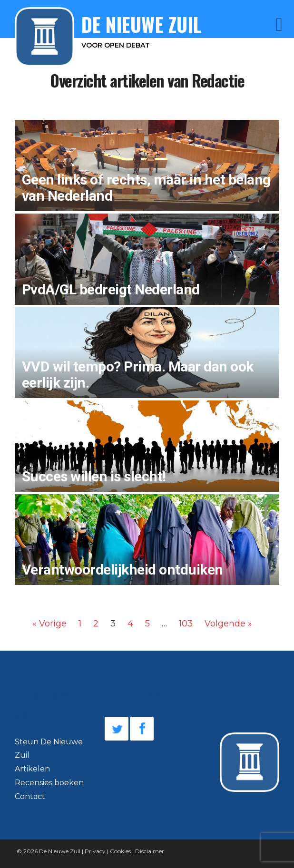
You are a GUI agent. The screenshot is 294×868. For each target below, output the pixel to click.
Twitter (117, 729)
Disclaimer (150, 851)
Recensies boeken (49, 783)
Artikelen (32, 769)
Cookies (120, 851)
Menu (266, 25)
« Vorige (49, 624)
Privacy (95, 851)
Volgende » (228, 624)
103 (186, 624)
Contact (30, 796)
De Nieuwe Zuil (60, 851)
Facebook (142, 729)
